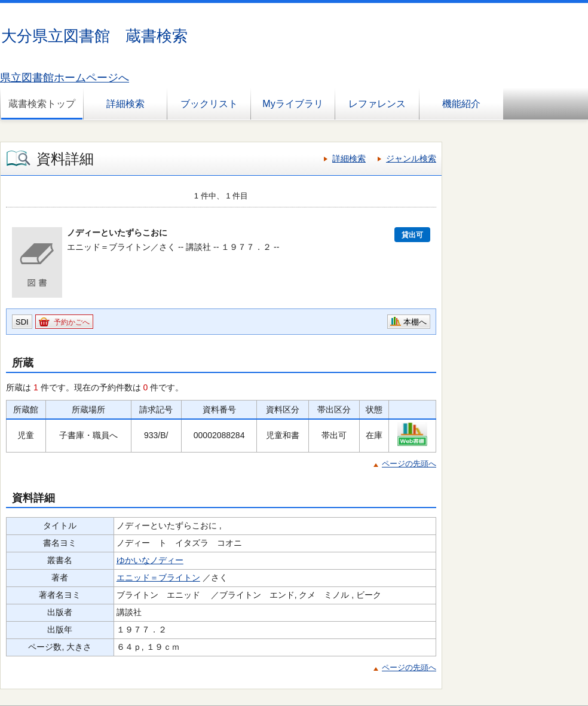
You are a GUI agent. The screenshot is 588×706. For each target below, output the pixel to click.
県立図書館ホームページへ (65, 78)
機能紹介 (461, 104)
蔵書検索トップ (42, 104)
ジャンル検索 (411, 158)
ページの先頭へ (409, 464)
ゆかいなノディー (150, 560)
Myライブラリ (293, 104)
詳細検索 (125, 104)
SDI (22, 322)
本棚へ (415, 322)
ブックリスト (209, 104)
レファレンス (377, 104)
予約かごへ (72, 322)
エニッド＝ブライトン (158, 577)
